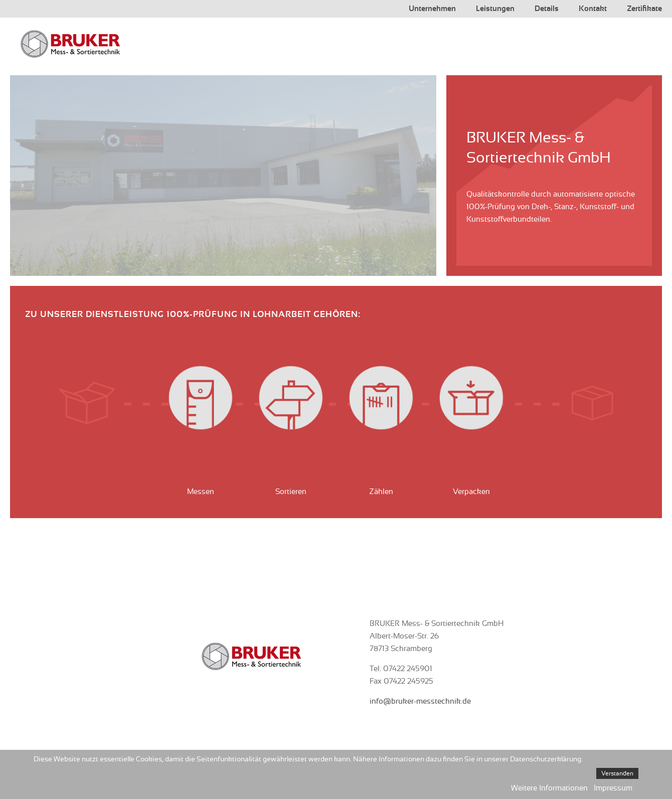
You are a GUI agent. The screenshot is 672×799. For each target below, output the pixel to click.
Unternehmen (432, 9)
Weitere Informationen (549, 788)
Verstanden (617, 773)
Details (547, 9)
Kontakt (593, 9)
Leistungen (495, 9)
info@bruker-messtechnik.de (420, 701)
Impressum (613, 788)
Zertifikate (644, 9)
